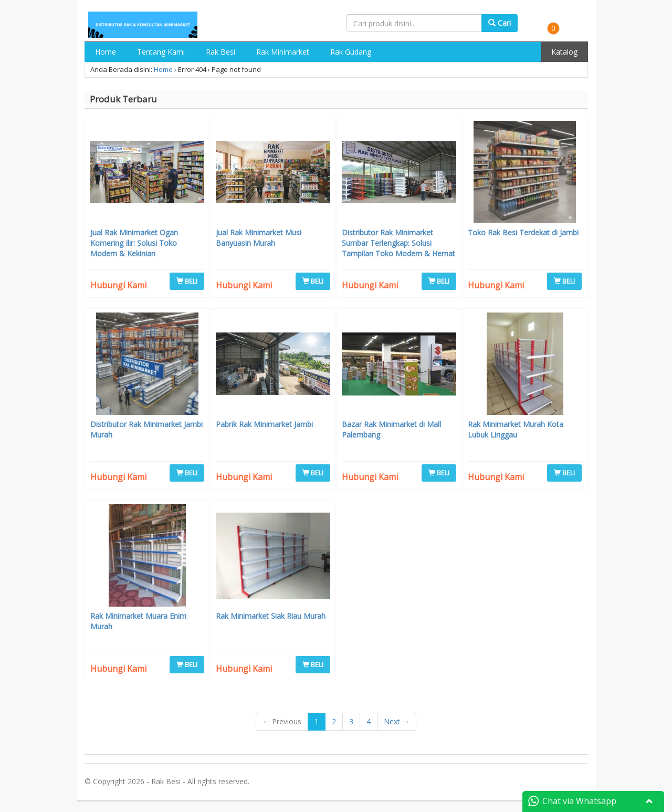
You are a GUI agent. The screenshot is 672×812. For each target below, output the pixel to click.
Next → (397, 721)
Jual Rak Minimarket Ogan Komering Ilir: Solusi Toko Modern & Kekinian (134, 243)
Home (106, 52)
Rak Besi (220, 52)
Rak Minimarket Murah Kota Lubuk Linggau (516, 429)
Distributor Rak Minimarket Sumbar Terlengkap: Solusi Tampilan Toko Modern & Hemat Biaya (398, 248)
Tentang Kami (161, 52)
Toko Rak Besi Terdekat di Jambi (523, 232)
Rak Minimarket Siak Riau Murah (271, 616)
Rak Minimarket (283, 52)
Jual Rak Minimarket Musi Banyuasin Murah (259, 238)
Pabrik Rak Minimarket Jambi (264, 424)
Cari (500, 23)
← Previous (282, 721)
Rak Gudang (351, 52)
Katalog (564, 52)
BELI (187, 281)
